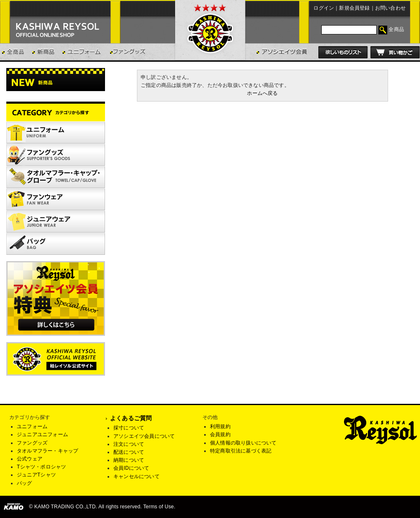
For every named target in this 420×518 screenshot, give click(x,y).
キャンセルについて (136, 476)
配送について (129, 452)
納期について (129, 460)
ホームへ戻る (262, 93)
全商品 (396, 29)
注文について (129, 444)
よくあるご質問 (131, 418)
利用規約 (220, 426)
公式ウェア (30, 459)
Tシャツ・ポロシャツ (41, 467)
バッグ (25, 483)
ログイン (324, 8)
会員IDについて (131, 468)
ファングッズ (32, 443)
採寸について (129, 428)
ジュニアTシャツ (36, 475)
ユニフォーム (32, 426)
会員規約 (220, 434)
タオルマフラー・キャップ (47, 451)
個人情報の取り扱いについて (243, 443)
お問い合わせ (390, 8)
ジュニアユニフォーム (42, 434)
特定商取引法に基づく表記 (241, 451)
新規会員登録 (354, 8)
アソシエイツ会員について (144, 436)
